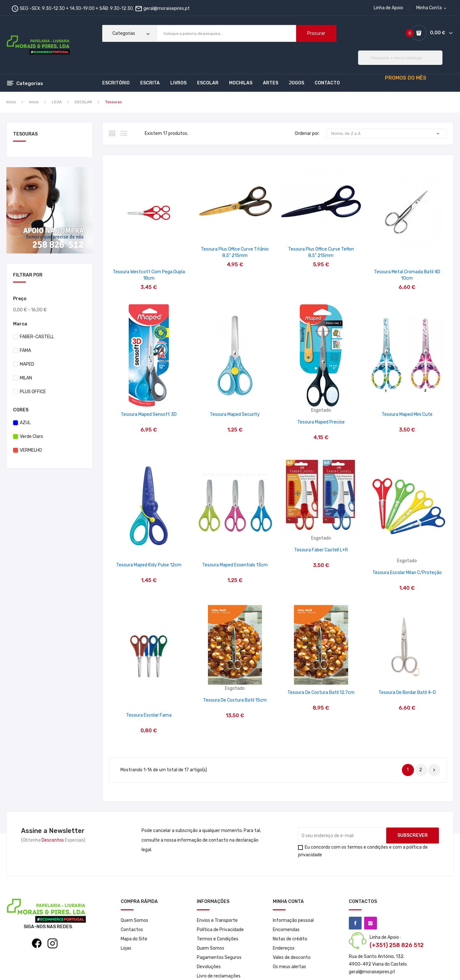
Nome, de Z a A (387, 134)
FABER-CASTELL (37, 337)
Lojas (126, 948)
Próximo (434, 770)
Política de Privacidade (220, 930)
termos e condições (368, 847)
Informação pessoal (293, 920)
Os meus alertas (289, 967)
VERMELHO (31, 450)
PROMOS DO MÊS (406, 78)
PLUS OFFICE (33, 392)
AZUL (25, 423)
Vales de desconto (292, 957)
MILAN (26, 378)
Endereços (284, 948)
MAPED (27, 364)
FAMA (25, 350)
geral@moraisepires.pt (167, 8)
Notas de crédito (290, 939)
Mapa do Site (134, 939)
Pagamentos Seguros (219, 957)
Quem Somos (134, 920)
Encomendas (286, 930)
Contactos (132, 930)
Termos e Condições (218, 939)
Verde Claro (31, 436)
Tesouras (25, 134)
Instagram (371, 923)
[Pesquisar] (400, 58)
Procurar (316, 33)
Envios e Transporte (217, 920)
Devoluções (209, 967)
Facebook (355, 923)
